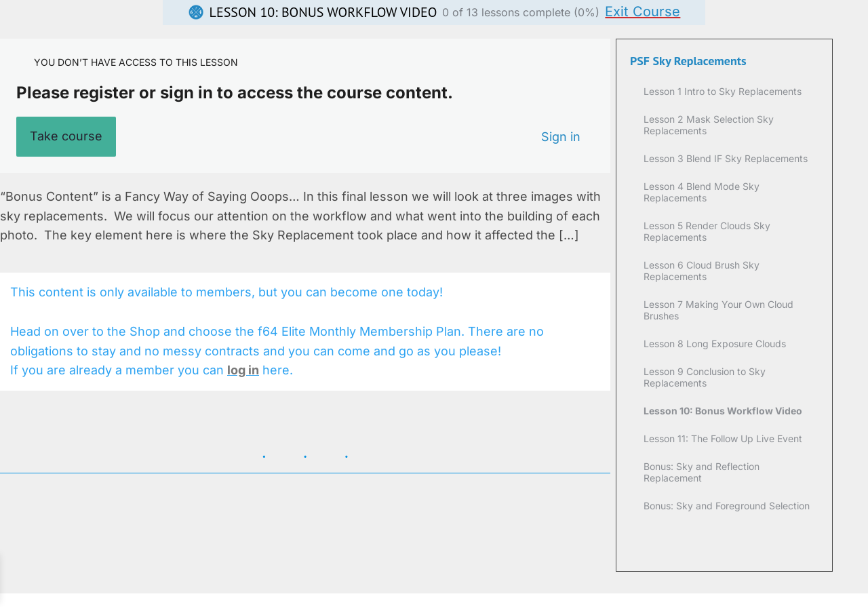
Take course (66, 136)
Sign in (561, 137)
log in (243, 370)
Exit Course (643, 12)
